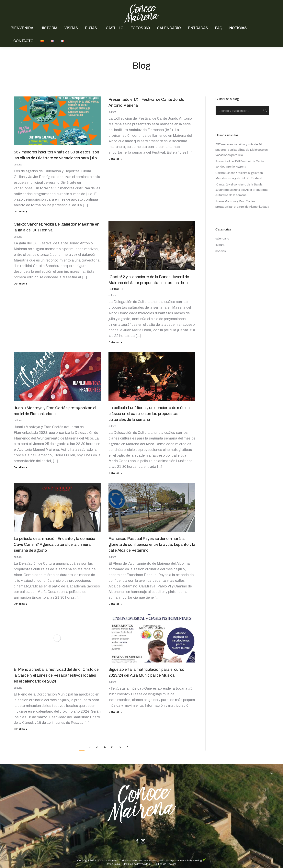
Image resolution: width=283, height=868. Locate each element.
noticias (221, 251)
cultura (18, 165)
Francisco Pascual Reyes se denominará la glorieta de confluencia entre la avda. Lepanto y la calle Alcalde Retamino (152, 544)
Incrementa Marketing (191, 861)
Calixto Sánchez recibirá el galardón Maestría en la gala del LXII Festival (239, 176)
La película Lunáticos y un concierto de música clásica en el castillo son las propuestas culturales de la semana (149, 414)
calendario (222, 239)
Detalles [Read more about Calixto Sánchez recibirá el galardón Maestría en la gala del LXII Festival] (19, 284)
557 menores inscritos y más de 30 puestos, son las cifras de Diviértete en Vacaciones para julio (242, 150)
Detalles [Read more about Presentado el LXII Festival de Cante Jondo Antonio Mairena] (114, 159)
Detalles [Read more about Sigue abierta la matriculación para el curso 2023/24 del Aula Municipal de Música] (114, 712)
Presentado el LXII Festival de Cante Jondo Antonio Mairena (240, 164)
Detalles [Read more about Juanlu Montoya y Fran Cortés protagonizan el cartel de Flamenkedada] (19, 467)
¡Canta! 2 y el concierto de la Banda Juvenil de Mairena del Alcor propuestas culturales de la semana (149, 283)
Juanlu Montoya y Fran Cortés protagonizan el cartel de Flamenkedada (242, 204)
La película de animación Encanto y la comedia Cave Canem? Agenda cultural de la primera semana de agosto (55, 544)
